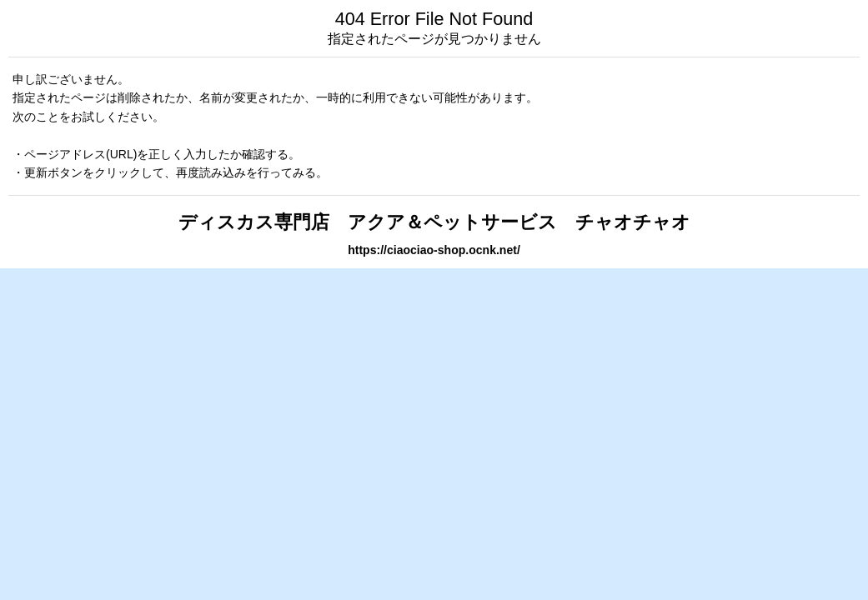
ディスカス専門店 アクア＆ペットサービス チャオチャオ (434, 222)
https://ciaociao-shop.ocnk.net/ (434, 250)
